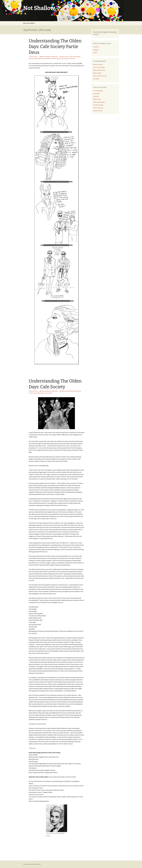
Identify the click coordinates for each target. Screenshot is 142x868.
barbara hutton (74, 391)
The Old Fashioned (98, 105)
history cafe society (46, 393)
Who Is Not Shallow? (29, 23)
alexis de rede (65, 391)
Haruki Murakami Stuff (99, 70)
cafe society (65, 57)
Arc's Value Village (98, 91)
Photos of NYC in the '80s (100, 76)
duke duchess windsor (50, 59)
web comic (72, 59)
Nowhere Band (97, 73)
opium (58, 59)
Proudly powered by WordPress (32, 864)
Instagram (96, 50)
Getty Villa (96, 96)
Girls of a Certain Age (99, 67)
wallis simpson (65, 59)
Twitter (95, 53)
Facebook (96, 47)
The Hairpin (96, 79)
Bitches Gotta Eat (98, 64)
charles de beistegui (74, 57)
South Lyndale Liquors (99, 102)
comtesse (32, 59)
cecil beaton (37, 393)
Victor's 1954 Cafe (98, 108)
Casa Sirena (96, 94)
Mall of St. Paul (97, 99)
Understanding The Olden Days (49, 57)
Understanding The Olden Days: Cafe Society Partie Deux (55, 47)
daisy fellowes (39, 59)
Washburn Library (98, 111)
